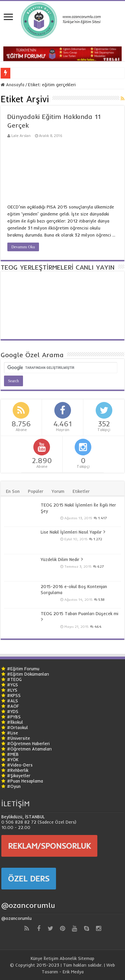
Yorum (58, 491)
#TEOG (14, 679)
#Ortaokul (17, 727)
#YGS (12, 685)
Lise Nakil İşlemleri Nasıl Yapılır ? (73, 532)
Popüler (36, 491)
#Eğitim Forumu (23, 669)
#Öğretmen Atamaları (29, 749)
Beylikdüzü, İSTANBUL (23, 817)
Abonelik (68, 958)
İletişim (51, 958)
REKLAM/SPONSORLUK (49, 846)
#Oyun (14, 786)
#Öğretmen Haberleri (28, 743)
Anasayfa (12, 85)
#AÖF (13, 706)
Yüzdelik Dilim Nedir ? (62, 559)
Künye (36, 958)
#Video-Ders (20, 765)
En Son (13, 491)
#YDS (13, 711)
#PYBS (14, 717)
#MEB (13, 754)
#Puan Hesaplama (25, 781)
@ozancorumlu (28, 905)
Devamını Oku (23, 247)
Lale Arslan (21, 135)
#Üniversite (18, 738)
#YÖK (13, 759)
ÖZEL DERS (29, 878)
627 (100, 567)
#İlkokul (15, 722)
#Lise (12, 733)
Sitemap (86, 958)
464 (98, 627)
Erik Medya (73, 972)
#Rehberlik (18, 770)
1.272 (98, 539)
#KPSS (14, 695)
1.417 (102, 518)
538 (101, 600)
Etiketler (81, 491)
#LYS (12, 690)
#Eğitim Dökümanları (28, 674)
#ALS (12, 701)
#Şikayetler (19, 776)
